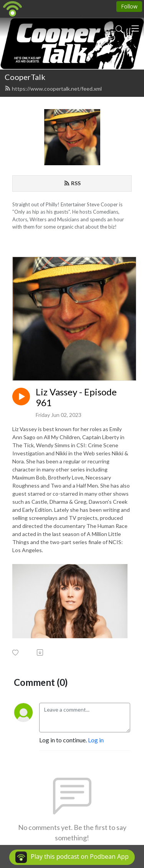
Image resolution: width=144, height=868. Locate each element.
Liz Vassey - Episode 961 (76, 397)
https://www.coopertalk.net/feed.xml (53, 89)
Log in (96, 740)
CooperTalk (25, 77)
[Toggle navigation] (135, 28)
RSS (72, 183)
